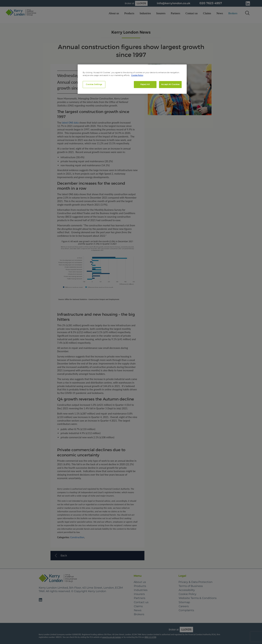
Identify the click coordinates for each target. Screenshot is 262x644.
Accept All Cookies (170, 84)
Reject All (145, 84)
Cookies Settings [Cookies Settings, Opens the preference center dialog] (94, 84)
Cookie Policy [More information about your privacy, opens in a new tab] (137, 75)
